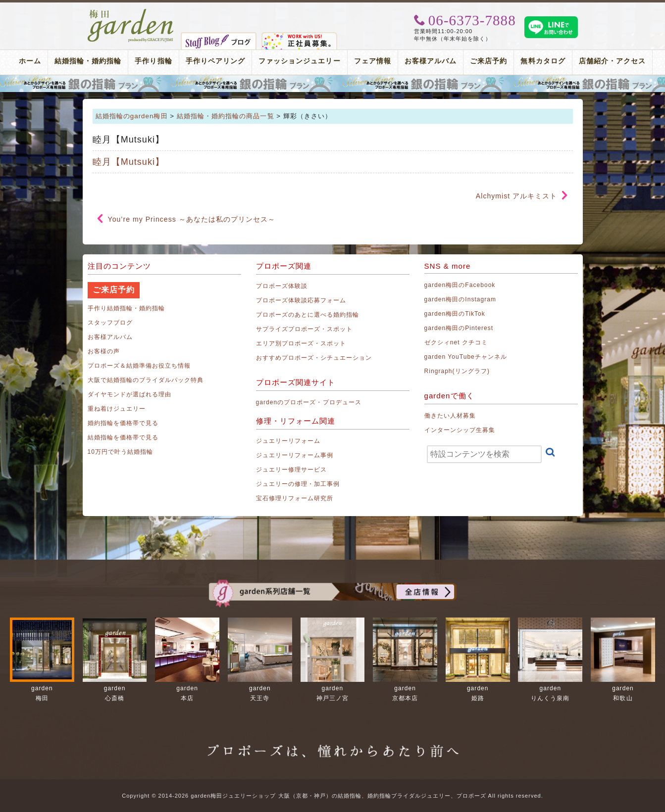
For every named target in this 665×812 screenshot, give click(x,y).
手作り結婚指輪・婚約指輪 (127, 308)
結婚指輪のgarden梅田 (132, 116)
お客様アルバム (431, 61)
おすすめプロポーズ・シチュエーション (314, 358)
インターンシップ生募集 (460, 430)
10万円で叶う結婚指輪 (121, 452)
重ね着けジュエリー (117, 409)
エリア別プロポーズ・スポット (301, 343)
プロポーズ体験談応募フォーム (301, 300)
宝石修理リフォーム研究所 (295, 498)
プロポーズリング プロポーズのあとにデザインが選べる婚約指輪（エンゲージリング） (332, 84)
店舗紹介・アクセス (612, 61)
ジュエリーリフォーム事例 (295, 455)
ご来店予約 (488, 61)
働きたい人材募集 (450, 416)
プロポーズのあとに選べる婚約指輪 (308, 315)
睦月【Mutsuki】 (129, 162)
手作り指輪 (153, 61)
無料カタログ (543, 61)
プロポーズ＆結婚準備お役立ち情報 (139, 366)
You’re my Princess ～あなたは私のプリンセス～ (192, 219)
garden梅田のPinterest (459, 328)
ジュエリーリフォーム (288, 441)
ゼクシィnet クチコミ (456, 342)
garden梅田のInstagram (460, 299)
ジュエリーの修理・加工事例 (298, 484)
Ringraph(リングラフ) (457, 371)
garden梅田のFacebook (460, 285)
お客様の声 (104, 351)
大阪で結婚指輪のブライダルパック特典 (146, 380)
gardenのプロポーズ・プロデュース (309, 402)
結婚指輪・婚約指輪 (88, 61)
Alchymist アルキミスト (517, 196)
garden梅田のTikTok (455, 314)
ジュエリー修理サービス (292, 470)
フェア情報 (373, 61)
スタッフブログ (110, 323)
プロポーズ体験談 (282, 286)
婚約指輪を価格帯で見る (123, 423)
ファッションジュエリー (300, 61)
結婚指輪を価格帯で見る (123, 437)
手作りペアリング (215, 61)
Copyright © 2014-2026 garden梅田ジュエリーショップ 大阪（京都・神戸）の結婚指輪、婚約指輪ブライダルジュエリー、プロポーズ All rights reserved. (332, 796)
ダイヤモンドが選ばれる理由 (130, 394)
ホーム (30, 61)
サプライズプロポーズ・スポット (305, 329)
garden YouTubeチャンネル (466, 357)
